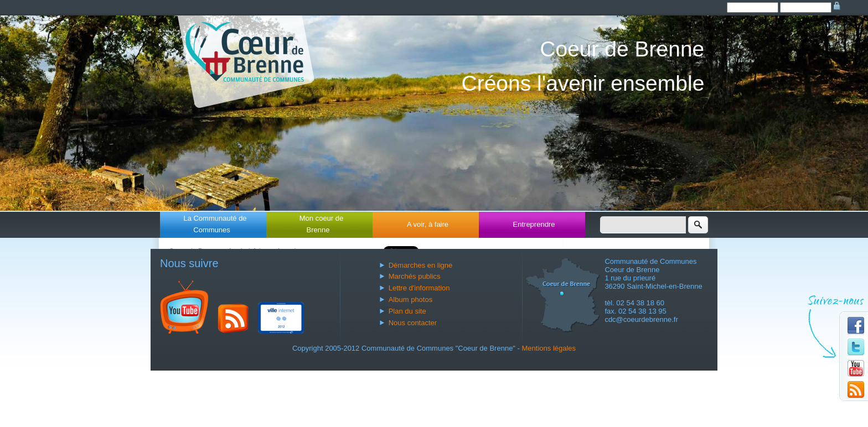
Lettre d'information (419, 288)
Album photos (411, 300)
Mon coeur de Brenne (322, 224)
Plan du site (407, 311)
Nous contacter (413, 323)
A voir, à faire (428, 224)
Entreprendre (534, 224)
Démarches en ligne (421, 265)
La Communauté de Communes (215, 224)
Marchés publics (415, 276)
